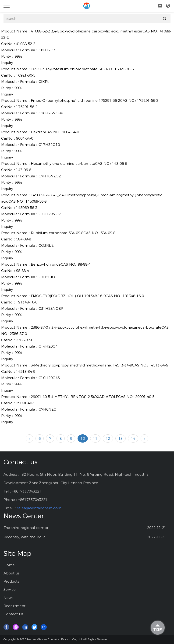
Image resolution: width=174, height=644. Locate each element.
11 (95, 438)
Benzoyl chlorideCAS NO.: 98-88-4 (61, 264)
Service (10, 589)
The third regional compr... (27, 528)
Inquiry (7, 63)
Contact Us (13, 614)
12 (108, 438)
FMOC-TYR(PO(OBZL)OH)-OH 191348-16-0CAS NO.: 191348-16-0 (87, 296)
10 (83, 438)
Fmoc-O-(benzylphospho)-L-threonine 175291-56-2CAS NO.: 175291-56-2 (95, 100)
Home (9, 565)
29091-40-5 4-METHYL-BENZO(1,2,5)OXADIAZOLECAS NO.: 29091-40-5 (93, 397)
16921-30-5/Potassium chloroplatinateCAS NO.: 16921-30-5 (82, 69)
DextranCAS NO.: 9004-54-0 (55, 132)
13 (121, 438)
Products (11, 581)
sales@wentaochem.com (39, 508)
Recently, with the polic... (26, 537)
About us (11, 573)
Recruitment (14, 606)
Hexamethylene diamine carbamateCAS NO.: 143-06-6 (79, 164)
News (8, 598)
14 (133, 438)
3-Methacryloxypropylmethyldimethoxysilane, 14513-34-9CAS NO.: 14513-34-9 (99, 365)
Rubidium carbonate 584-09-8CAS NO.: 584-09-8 (73, 233)
